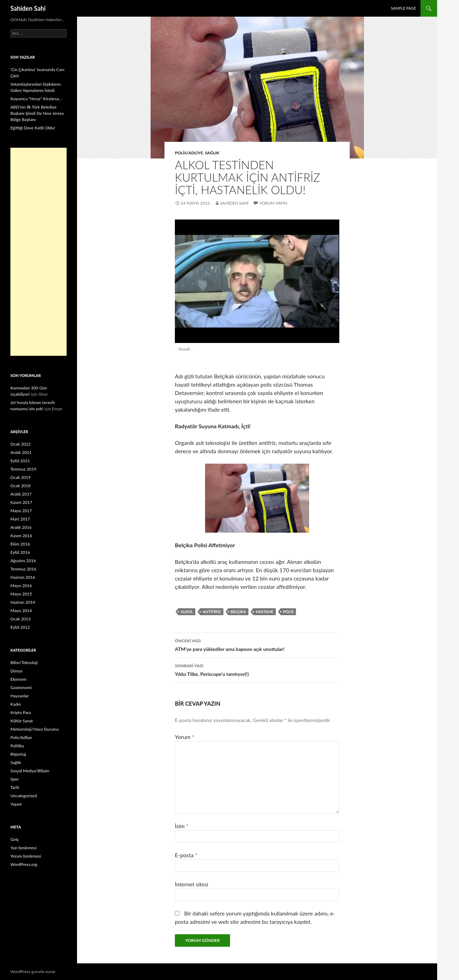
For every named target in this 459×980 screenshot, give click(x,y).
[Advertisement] (39, 252)
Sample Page (403, 8)
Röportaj (18, 754)
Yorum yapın (273, 203)
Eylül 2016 (20, 552)
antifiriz (212, 612)
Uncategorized (24, 796)
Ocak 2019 (20, 477)
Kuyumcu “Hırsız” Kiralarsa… (36, 99)
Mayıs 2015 (21, 594)
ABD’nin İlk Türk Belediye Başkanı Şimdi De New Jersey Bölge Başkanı (37, 113)
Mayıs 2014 (21, 611)
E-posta (186, 855)
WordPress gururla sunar (33, 972)
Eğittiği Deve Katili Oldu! (33, 128)
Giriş (15, 839)
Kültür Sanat (22, 721)
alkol (187, 612)
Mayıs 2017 (21, 511)
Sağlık (212, 153)
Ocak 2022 (20, 444)
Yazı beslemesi (23, 848)
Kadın (16, 704)
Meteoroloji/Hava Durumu (35, 729)
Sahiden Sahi (28, 8)
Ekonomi (18, 679)
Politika (17, 746)
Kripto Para (21, 712)
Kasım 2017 (21, 502)
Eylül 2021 (20, 461)
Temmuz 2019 (23, 469)
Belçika (239, 612)
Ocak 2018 (20, 486)
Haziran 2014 (23, 602)
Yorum (185, 737)
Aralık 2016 (21, 527)
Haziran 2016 (23, 577)
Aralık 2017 (21, 494)
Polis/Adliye (189, 153)
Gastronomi (21, 687)
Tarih (15, 787)
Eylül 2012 (20, 627)
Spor (15, 779)
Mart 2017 (20, 519)
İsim (182, 826)
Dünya (16, 671)
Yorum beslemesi (26, 856)
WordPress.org (24, 864)
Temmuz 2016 (23, 569)
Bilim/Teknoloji (24, 663)
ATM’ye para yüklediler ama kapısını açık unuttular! (257, 644)
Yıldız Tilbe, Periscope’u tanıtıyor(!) (257, 669)
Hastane (264, 612)
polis (288, 612)
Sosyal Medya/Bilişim (30, 771)
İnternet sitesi (192, 884)
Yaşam (16, 804)
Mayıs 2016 (21, 586)
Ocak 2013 (20, 619)
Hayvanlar (20, 696)
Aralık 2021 (21, 452)
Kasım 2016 (21, 536)
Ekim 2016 (20, 544)
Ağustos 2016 (23, 561)
